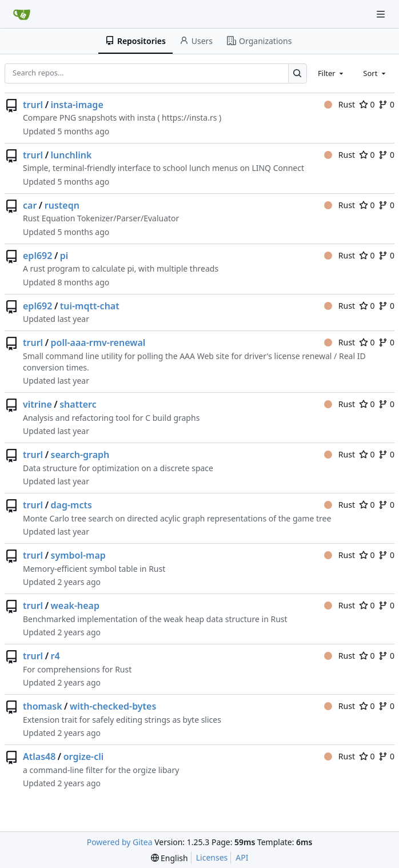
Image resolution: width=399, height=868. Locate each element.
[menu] (169, 858)
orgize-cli (84, 756)
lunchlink (71, 155)
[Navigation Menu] (382, 14)
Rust (340, 104)
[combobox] (332, 73)
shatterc (78, 404)
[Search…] (298, 73)
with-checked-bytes (113, 706)
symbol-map (78, 555)
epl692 (37, 256)
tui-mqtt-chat (90, 306)
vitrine (37, 404)
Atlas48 (39, 756)
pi (64, 256)
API (242, 857)
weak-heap (75, 606)
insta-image (77, 105)
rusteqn (62, 205)
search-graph (80, 455)
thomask (43, 706)
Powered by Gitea (120, 842)
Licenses (212, 857)
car (30, 205)
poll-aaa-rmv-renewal (98, 343)
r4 (55, 656)
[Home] (22, 14)
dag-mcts (71, 505)
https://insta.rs (189, 118)
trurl (33, 105)
